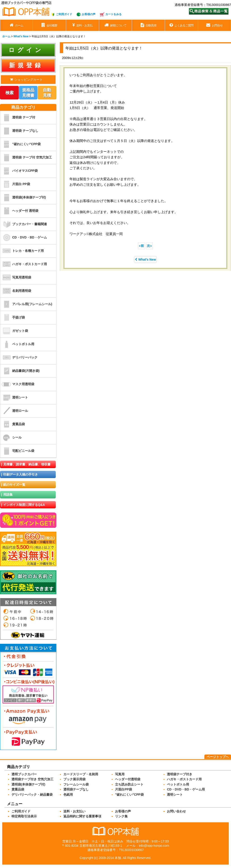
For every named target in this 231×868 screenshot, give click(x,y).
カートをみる (113, 14)
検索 (9, 93)
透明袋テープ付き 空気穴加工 (32, 779)
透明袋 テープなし (19, 131)
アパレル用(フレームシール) (26, 304)
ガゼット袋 (14, 331)
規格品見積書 (28, 93)
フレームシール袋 (76, 784)
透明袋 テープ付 (18, 118)
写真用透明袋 (16, 278)
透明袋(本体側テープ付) (23, 198)
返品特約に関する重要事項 (82, 816)
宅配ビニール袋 (17, 451)
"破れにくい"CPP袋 (20, 144)
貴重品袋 (13, 424)
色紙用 (68, 795)
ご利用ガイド (64, 14)
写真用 (120, 774)
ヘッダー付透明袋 (128, 779)
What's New (145, 259)
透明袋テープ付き (180, 774)
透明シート (14, 398)
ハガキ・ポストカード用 (24, 264)
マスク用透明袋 (17, 384)
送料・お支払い (74, 811)
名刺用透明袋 (16, 291)
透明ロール (14, 411)
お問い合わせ (176, 811)
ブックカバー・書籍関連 (24, 224)
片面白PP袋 (124, 789)
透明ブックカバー (24, 774)
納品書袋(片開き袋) (20, 371)
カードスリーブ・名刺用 (81, 774)
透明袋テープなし (76, 789)
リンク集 (121, 816)
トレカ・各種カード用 (22, 251)
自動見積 (47, 93)
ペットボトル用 (17, 344)
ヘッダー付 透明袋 (19, 211)
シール (11, 438)
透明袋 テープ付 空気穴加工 (26, 158)
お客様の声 (89, 14)
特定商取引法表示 (24, 816)
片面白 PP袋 (15, 184)
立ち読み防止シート (129, 784)
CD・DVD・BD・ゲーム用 (186, 789)
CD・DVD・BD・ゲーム (24, 238)
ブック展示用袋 (74, 779)
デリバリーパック (19, 358)
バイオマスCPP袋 (19, 171)
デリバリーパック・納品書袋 (32, 795)
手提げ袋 (13, 318)
